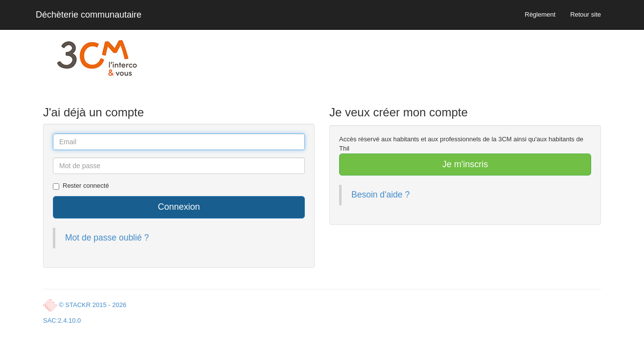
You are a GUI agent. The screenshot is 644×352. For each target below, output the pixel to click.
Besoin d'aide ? (380, 195)
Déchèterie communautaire (89, 15)
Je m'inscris (465, 164)
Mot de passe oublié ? (107, 238)
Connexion (179, 207)
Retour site (586, 14)
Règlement (540, 14)
